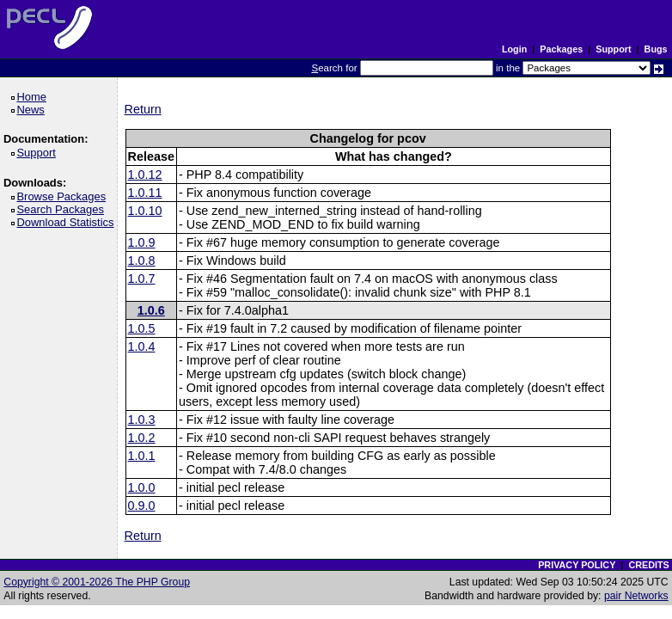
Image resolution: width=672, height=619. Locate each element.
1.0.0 (142, 487)
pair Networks (636, 596)
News (33, 110)
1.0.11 (145, 193)
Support (613, 49)
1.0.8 (142, 260)
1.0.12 (145, 175)
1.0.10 (145, 211)
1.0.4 (142, 346)
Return (143, 109)
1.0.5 (142, 328)
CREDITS (648, 565)
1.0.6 (151, 310)
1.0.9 (142, 242)
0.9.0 (142, 506)
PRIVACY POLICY (577, 565)
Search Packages (63, 209)
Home (34, 97)
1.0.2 (142, 438)
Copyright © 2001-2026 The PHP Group (97, 582)
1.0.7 (142, 279)
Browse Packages (64, 196)
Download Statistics (68, 222)
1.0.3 (142, 420)
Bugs (656, 49)
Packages (561, 49)
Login (514, 49)
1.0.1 (142, 456)
